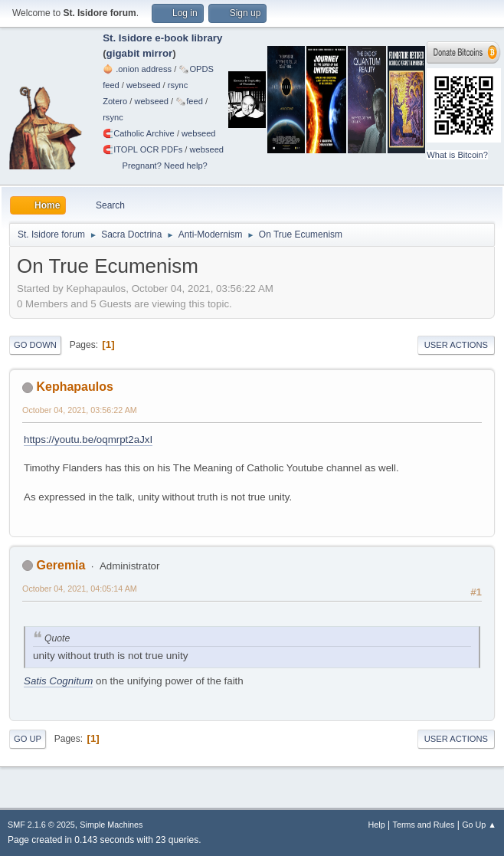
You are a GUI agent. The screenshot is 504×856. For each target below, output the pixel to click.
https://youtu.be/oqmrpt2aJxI (88, 439)
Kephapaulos (74, 387)
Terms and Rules (424, 825)
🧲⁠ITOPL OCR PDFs (142, 149)
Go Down (35, 345)
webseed (143, 85)
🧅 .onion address (137, 69)
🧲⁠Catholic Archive (139, 133)
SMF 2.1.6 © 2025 (41, 825)
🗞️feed (189, 101)
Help (377, 825)
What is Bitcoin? (457, 155)
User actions (456, 345)
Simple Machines (111, 825)
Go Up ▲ (479, 825)
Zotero (115, 101)
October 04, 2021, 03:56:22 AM (80, 410)
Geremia (61, 565)
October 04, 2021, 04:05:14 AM (80, 589)
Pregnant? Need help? (165, 166)
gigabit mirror (140, 53)
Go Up (28, 739)
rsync (178, 85)
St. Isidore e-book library (162, 38)
